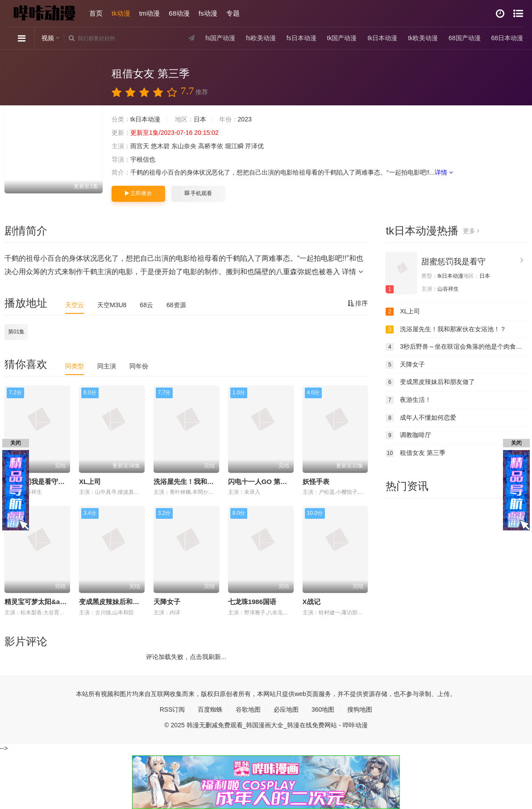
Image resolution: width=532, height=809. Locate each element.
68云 (146, 305)
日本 (200, 119)
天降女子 (167, 602)
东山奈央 (184, 146)
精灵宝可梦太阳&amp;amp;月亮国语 (60, 602)
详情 (444, 172)
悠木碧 (160, 146)
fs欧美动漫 (261, 38)
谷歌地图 (248, 709)
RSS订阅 (172, 709)
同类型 (75, 366)
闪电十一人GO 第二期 (261, 482)
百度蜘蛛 (210, 709)
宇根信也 (143, 159)
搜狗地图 (360, 709)
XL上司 (90, 482)
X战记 (312, 602)
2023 (245, 119)
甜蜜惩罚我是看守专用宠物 (45, 482)
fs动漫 (208, 13)
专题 (233, 13)
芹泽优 (254, 146)
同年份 (139, 366)
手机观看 (198, 193)
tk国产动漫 (342, 38)
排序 (358, 303)
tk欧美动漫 (423, 38)
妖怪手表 (316, 482)
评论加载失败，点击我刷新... (186, 657)
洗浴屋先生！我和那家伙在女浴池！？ (210, 482)
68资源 (176, 305)
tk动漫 (121, 13)
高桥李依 (211, 146)
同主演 (107, 366)
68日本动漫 (507, 38)
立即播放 (138, 193)
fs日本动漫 (301, 38)
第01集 (16, 332)
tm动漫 (150, 13)
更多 (471, 231)
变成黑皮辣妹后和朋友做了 (119, 602)
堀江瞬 (234, 146)
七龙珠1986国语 (252, 602)
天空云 (75, 305)
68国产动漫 (465, 38)
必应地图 (286, 709)
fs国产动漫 (220, 38)
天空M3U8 (112, 305)
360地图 (323, 709)
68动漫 (179, 13)
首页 (96, 13)
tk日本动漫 (382, 38)
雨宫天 (140, 146)
